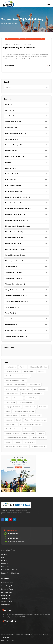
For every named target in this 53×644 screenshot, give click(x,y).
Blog (3, 557)
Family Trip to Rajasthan (13, 157)
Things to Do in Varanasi (13, 290)
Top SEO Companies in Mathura (16, 301)
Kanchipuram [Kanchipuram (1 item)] (18, 398)
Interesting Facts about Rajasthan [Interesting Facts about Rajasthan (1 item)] (32, 394)
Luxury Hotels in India (12, 191)
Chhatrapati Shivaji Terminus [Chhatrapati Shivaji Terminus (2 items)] (38, 367)
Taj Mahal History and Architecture (19, 48)
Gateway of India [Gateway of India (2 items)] (11, 389)
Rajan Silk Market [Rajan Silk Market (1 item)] (11, 424)
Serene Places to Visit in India (15, 255)
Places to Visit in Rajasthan (14, 238)
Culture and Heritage (12, 145)
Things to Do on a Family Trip (15, 296)
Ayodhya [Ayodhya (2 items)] (23, 367)
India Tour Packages (12, 186)
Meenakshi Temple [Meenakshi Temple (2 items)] (11, 416)
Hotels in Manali (11, 174)
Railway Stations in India (13, 244)
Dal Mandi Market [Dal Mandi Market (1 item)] (29, 371)
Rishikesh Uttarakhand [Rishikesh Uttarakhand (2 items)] (12, 433)
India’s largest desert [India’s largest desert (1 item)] (12, 394)
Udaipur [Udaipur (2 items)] (8, 442)
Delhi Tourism (10, 151)
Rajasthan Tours (6, 595)
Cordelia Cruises (11, 139)
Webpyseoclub (5, 637)
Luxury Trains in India (12, 203)
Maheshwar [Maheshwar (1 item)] (43, 407)
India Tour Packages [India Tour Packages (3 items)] (40, 389)
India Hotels (9, 180)
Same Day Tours (6, 598)
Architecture (10, 39)
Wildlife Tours (6, 605)
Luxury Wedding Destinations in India (17, 209)
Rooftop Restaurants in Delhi (15, 249)
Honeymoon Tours (7, 589)
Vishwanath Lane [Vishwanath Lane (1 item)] (30, 442)
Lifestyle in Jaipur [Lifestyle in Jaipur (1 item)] (30, 407)
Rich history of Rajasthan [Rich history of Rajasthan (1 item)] (13, 429)
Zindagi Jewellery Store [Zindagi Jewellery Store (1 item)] (38, 447)
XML (13, 640)
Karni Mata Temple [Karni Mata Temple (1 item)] (32, 398)
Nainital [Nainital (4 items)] (19, 420)
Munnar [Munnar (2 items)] (24, 416)
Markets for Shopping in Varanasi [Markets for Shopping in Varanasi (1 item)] (24, 411)
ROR (8, 640)
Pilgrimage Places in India (14, 215)
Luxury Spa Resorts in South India (16, 197)
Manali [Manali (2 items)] (8, 411)
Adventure (9, 116)
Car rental (4, 561)
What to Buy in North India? (14, 330)
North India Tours (7, 592)
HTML (3, 640)
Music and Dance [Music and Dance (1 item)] (35, 416)
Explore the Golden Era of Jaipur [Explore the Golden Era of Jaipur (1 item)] (15, 385)
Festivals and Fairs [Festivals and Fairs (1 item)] (34, 385)
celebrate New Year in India (14, 133)
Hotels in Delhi (10, 168)
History (19, 39)
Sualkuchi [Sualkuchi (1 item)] (41, 433)
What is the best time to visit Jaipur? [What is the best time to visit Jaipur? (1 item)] (16, 447)
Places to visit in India (13, 232)
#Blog (7, 104)
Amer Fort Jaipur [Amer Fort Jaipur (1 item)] (11, 367)
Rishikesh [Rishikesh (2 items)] (28, 429)
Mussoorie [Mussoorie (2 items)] (9, 420)
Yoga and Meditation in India (15, 336)
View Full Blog (9, 65)
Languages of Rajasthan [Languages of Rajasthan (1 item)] (13, 407)
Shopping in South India (13, 261)
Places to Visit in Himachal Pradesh (17, 226)
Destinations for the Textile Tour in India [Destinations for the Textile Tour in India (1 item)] (17, 376)
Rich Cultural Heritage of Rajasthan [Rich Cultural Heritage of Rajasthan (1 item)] (31, 424)
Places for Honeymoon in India (15, 220)
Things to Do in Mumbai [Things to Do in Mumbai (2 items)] (39, 438)
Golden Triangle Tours (8, 586)
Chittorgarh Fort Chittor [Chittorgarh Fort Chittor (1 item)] (13, 371)
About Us (4, 554)
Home (3, 23)
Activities (8, 110)
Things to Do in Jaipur (13, 272)
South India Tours (7, 602)
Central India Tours (7, 583)
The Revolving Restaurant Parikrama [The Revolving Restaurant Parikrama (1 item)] (17, 438)
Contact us (5, 564)
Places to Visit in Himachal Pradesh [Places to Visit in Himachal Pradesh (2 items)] (35, 420)
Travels (8, 319)
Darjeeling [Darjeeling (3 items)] (41, 371)
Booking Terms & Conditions (10, 573)
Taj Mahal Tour (10, 267)
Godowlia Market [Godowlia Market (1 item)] (25, 389)
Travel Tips (41, 39)
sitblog (18, 44)
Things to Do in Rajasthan (14, 284)
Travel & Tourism (30, 39)
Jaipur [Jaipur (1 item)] (8, 398)
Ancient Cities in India (13, 122)
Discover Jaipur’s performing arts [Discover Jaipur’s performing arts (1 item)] (16, 380)
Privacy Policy (6, 567)
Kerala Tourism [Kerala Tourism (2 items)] (10, 402)
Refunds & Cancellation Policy (11, 570)
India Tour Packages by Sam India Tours (22, 635)
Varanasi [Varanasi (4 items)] (17, 442)
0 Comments (27, 44)
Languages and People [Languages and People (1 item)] (26, 402)
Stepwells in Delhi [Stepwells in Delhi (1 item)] (29, 433)
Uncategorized (10, 325)
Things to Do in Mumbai (13, 278)
